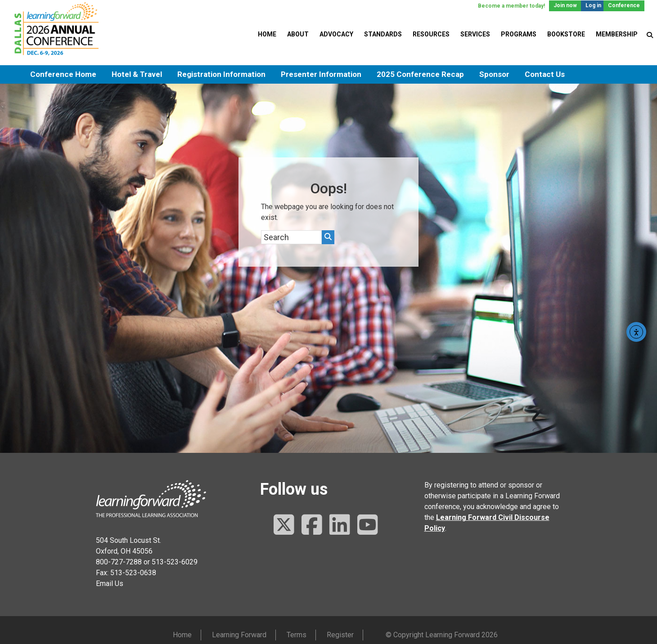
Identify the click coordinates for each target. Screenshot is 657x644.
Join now (565, 5)
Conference (624, 5)
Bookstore (566, 34)
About (298, 34)
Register (340, 635)
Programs (519, 34)
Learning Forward (239, 635)
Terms (297, 635)
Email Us (110, 584)
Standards (383, 34)
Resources (431, 34)
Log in (593, 5)
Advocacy (336, 34)
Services (475, 34)
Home (267, 34)
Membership (617, 34)
